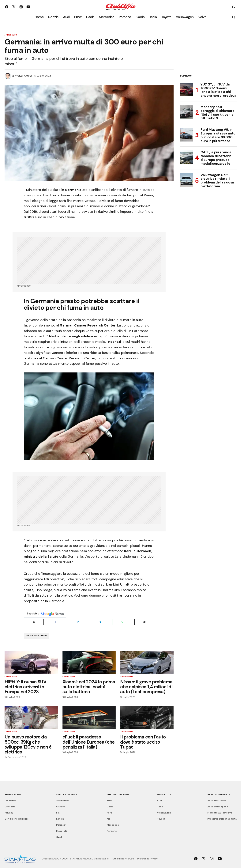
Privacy (9, 813)
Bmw (109, 801)
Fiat (58, 813)
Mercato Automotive (220, 813)
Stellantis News (66, 794)
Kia (108, 819)
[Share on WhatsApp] (122, 622)
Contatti (10, 807)
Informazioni (13, 794)
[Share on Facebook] (56, 622)
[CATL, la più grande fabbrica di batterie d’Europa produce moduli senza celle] (186, 157)
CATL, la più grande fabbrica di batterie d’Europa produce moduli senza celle (216, 158)
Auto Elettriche (217, 801)
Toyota (161, 819)
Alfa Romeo (63, 801)
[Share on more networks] (144, 622)
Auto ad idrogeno (218, 807)
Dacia (110, 807)
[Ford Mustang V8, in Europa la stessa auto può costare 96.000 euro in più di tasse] (186, 135)
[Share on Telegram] (100, 622)
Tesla (160, 807)
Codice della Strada (36, 636)
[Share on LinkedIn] (78, 622)
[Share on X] (34, 622)
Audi (160, 801)
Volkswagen (164, 813)
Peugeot (61, 825)
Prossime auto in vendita (222, 819)
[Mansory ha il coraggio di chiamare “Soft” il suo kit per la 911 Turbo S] (186, 112)
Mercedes (113, 825)
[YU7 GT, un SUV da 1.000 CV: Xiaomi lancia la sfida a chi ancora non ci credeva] (186, 89)
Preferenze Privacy (147, 859)
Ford (109, 813)
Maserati (61, 831)
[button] (234, 7)
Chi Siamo (10, 801)
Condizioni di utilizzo (17, 819)
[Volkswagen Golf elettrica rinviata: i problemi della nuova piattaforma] (186, 180)
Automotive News (118, 794)
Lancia (60, 819)
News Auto (11, 35)
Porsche (112, 831)
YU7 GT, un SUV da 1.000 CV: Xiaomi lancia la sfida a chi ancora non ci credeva (218, 90)
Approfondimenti (218, 794)
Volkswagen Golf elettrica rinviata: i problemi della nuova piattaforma (217, 181)
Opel (59, 837)
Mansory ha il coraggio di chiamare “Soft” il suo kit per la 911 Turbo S (218, 113)
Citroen (61, 807)
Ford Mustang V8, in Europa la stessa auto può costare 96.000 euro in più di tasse (218, 135)
